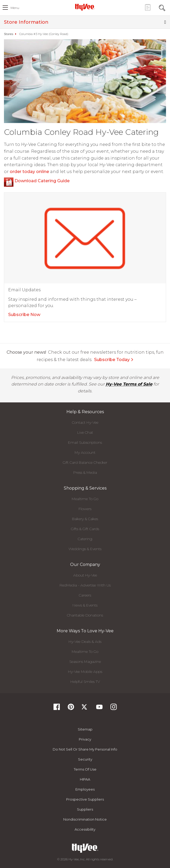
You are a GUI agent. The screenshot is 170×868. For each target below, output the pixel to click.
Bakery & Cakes (85, 519)
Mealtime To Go (85, 499)
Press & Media (85, 472)
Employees (85, 789)
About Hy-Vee (85, 575)
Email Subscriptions (85, 442)
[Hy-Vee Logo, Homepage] (85, 7)
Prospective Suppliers (85, 799)
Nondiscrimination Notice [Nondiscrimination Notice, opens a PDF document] (85, 819)
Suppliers (85, 809)
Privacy (85, 739)
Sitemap (85, 729)
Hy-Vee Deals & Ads (85, 642)
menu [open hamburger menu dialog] (15, 8)
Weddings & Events (85, 549)
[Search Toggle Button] (162, 7)
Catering (85, 539)
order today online (29, 172)
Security (85, 759)
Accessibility (85, 829)
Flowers (85, 509)
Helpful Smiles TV (85, 682)
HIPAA (85, 779)
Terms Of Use (85, 769)
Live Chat (85, 432)
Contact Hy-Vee (85, 422)
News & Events (85, 605)
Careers (85, 595)
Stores (9, 34)
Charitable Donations (85, 615)
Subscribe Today (114, 360)
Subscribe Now (24, 315)
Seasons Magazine (85, 662)
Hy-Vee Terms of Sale (129, 384)
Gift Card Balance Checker (85, 462)
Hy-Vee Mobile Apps (85, 672)
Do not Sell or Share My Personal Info (85, 749)
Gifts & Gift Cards (85, 529)
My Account (85, 452)
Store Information (85, 22)
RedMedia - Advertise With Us (85, 585)
